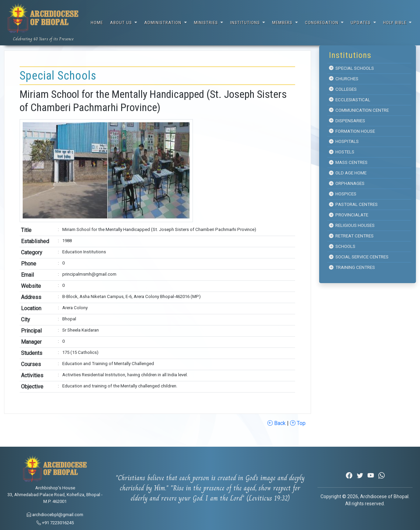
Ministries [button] (207, 23)
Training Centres (352, 267)
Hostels (342, 152)
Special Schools (351, 68)
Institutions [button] (246, 23)
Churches (344, 79)
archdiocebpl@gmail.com (55, 515)
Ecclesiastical (350, 100)
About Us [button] (122, 23)
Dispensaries (347, 121)
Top (298, 423)
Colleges (343, 89)
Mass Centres (348, 162)
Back (277, 423)
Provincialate (349, 215)
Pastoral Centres (353, 204)
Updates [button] (361, 23)
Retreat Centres (351, 236)
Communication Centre (359, 110)
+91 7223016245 (55, 523)
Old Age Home (348, 173)
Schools (342, 246)
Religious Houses (352, 225)
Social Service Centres (359, 257)
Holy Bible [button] (395, 23)
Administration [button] (163, 23)
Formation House (352, 131)
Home (97, 23)
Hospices (343, 194)
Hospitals (344, 141)
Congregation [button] (322, 23)
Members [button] (283, 23)
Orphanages (347, 183)
